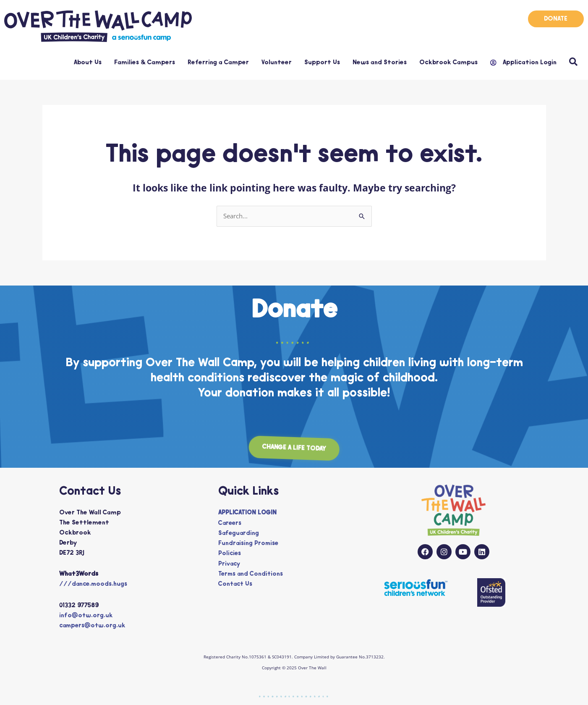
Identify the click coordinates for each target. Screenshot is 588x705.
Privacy (230, 564)
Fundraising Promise (249, 544)
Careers (230, 523)
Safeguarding (239, 533)
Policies (230, 554)
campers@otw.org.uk (94, 626)
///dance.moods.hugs (94, 585)
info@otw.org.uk (86, 616)
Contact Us (236, 584)
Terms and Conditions (252, 574)
